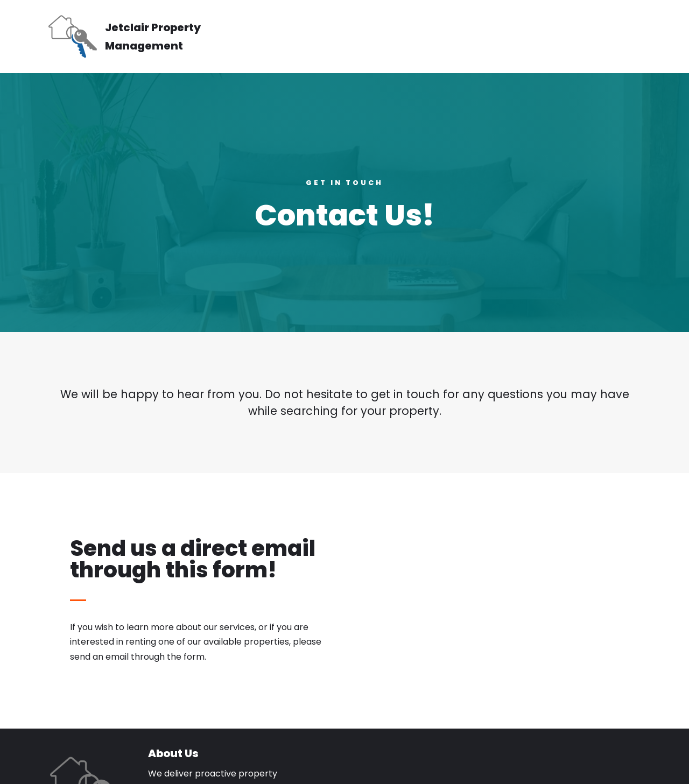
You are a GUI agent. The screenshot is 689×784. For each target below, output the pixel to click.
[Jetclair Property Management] (140, 37)
